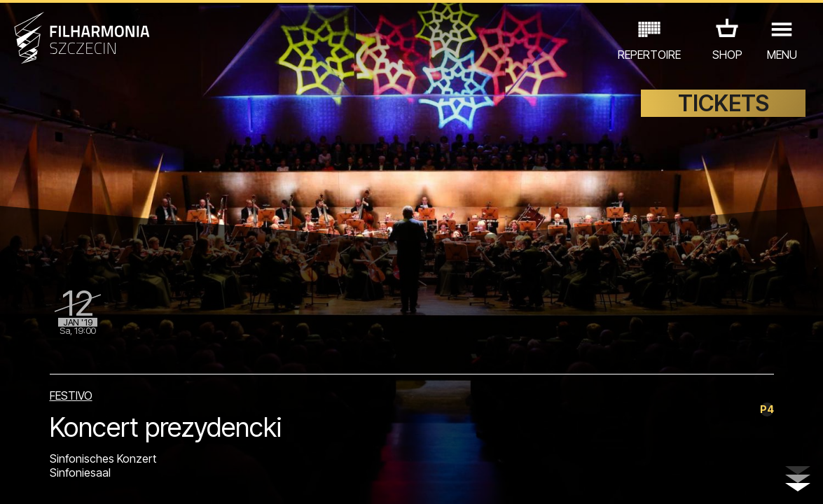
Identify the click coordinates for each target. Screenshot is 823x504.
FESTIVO (71, 395)
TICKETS (724, 103)
